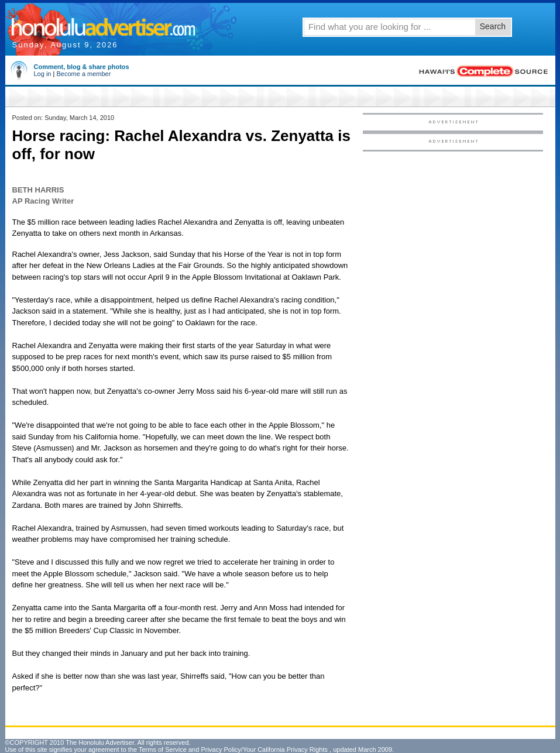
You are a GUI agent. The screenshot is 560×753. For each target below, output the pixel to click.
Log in (43, 74)
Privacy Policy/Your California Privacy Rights (264, 749)
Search (493, 26)
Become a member (83, 74)
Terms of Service (163, 749)
